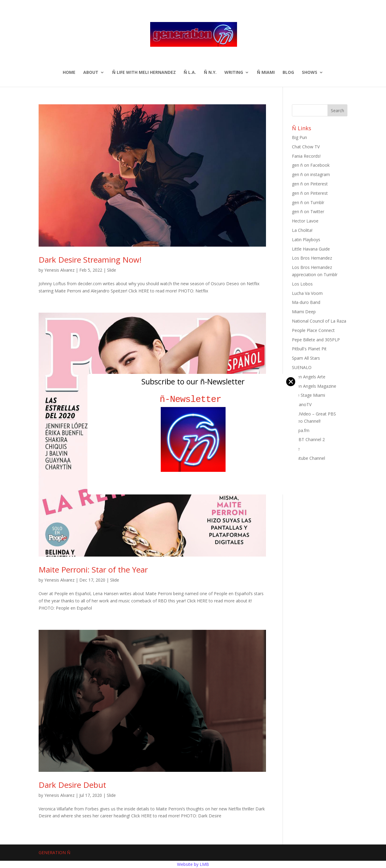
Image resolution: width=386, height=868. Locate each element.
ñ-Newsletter (193, 399)
